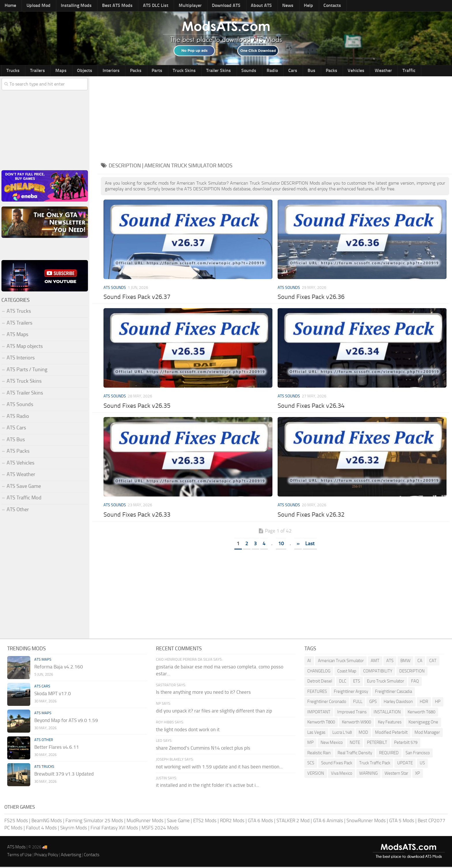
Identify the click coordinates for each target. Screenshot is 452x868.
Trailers (32, 71)
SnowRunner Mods (366, 821)
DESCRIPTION (412, 672)
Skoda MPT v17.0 (53, 695)
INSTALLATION (387, 713)
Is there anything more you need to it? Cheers (203, 693)
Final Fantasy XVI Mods (114, 829)
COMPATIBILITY (378, 672)
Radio (233, 71)
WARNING (368, 774)
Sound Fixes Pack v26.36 (311, 298)
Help (276, 6)
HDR (424, 703)
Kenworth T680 (421, 713)
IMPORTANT (319, 713)
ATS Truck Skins (24, 382)
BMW (405, 662)
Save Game (178, 821)
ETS (357, 682)
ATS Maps (17, 336)
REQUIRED (389, 754)
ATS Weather (21, 475)
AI (309, 662)
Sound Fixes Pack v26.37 (137, 298)
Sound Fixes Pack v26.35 (137, 407)
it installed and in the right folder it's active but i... (208, 786)
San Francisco (418, 754)
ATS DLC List (141, 6)
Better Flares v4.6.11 (57, 748)
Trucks (11, 71)
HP (438, 703)
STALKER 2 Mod (293, 821)
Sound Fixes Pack (337, 764)
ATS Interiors (21, 359)
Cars (249, 71)
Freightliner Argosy (351, 692)
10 (281, 544)
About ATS (237, 6)
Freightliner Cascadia (393, 692)
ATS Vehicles (20, 464)
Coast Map (347, 672)
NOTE (355, 744)
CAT (433, 662)
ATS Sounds (115, 288)
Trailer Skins (187, 71)
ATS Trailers (19, 324)
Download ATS (205, 6)
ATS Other (18, 510)
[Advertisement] (275, 117)
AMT (375, 662)
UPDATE (405, 764)
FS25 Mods (16, 821)
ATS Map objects (25, 347)
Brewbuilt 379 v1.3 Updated (64, 775)
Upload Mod (34, 6)
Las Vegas (316, 733)
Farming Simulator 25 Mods (94, 821)
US (422, 764)
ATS (390, 662)
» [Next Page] (298, 544)
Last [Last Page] (310, 544)
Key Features (390, 723)
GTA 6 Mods (260, 821)
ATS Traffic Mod (24, 499)
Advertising (71, 856)
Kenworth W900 (356, 723)
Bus (264, 71)
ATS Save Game (24, 487)
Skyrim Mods (74, 829)
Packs (115, 71)
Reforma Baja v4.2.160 (59, 668)
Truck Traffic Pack (375, 764)
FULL (358, 703)
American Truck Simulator (341, 662)
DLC (343, 682)
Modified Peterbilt (391, 733)
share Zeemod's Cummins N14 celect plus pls (203, 749)
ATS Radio (18, 417)
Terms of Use (19, 856)
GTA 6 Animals (328, 821)
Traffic (346, 71)
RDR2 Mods (232, 821)
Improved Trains (352, 713)
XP (418, 774)
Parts (133, 71)
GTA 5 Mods (402, 821)
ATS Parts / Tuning (27, 370)
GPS (373, 703)
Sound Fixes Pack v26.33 (137, 516)
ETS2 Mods (205, 821)
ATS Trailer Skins (25, 394)
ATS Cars (16, 429)
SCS (311, 764)
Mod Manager (427, 733)
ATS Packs (18, 452)
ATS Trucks (19, 312)
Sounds (213, 71)
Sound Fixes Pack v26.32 (311, 516)
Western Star (396, 774)
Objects (71, 71)
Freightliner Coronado (327, 703)
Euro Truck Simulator (386, 682)
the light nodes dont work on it (188, 730)
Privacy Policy (46, 856)
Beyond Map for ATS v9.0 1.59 (66, 721)
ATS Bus (16, 440)
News (259, 6)
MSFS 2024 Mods (160, 829)
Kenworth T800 (321, 723)
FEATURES (317, 692)
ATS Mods (16, 848)
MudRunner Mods (145, 821)
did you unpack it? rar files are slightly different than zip (214, 712)
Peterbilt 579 (406, 744)
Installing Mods (68, 6)
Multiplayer (172, 6)
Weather (324, 71)
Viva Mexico (342, 774)
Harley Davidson (398, 703)
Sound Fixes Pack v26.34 (311, 407)
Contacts (296, 6)
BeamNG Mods (47, 821)
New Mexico (332, 744)
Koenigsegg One (423, 723)
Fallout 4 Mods (41, 829)
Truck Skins (156, 71)
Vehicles (301, 71)
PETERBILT (377, 744)
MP (310, 744)
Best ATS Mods (106, 6)
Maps (52, 71)
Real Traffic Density (355, 754)
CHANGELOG (319, 672)
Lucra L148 (342, 733)
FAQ (415, 682)
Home (9, 6)
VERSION (316, 774)
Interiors (94, 71)
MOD (363, 733)
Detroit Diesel (320, 682)
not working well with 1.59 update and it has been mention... (219, 767)
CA (420, 662)
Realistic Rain (319, 754)
